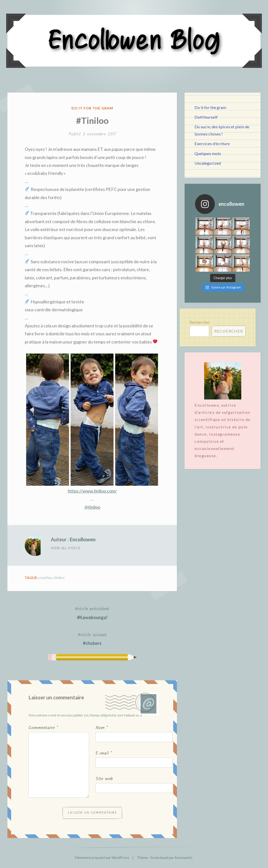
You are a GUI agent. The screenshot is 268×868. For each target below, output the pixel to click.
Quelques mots (208, 153)
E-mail (104, 753)
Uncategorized (208, 163)
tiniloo (59, 577)
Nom (102, 728)
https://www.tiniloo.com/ (92, 491)
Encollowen (83, 539)
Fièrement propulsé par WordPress (102, 857)
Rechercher (200, 322)
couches (45, 577)
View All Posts (66, 548)
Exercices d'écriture (212, 144)
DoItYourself (206, 117)
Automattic (183, 857)
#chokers (92, 639)
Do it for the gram (92, 108)
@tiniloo (92, 507)
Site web (104, 779)
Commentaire (43, 728)
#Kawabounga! (92, 613)
